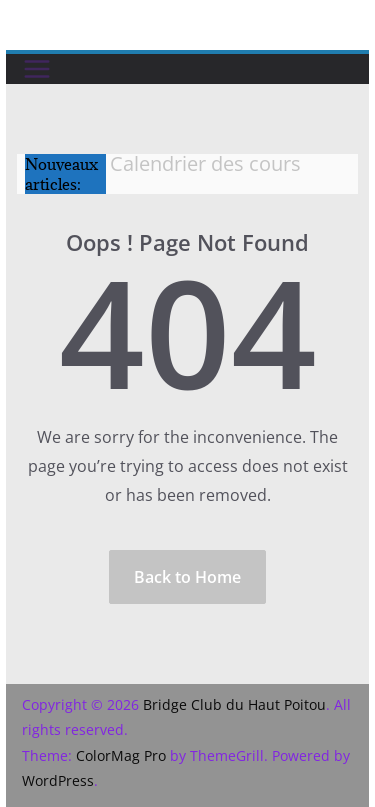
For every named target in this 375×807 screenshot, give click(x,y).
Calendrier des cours (205, 163)
